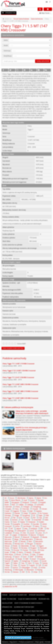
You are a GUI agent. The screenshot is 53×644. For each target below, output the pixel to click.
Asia (6, 500)
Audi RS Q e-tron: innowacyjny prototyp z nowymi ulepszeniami (31, 429)
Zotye (35, 572)
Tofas (15, 565)
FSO (34, 518)
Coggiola (16, 511)
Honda (7, 524)
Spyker (16, 561)
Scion (25, 557)
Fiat (14, 518)
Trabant (32, 565)
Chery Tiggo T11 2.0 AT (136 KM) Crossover (18, 377)
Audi (25, 500)
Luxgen (14, 535)
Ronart (19, 555)
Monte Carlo (19, 544)
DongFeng (26, 515)
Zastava (16, 572)
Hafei (46, 520)
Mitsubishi (39, 542)
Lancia (31, 531)
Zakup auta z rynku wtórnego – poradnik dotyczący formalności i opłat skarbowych (32, 412)
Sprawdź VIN (7, 607)
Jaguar (19, 528)
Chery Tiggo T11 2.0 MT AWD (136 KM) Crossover (20, 384)
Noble (15, 546)
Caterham (8, 507)
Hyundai (36, 524)
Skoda (20, 559)
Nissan (7, 546)
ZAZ (23, 572)
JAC (12, 528)
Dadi (31, 511)
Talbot (15, 563)
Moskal (39, 544)
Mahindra (24, 535)
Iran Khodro (27, 526)
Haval (15, 522)
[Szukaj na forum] (19, 9)
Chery (17, 509)
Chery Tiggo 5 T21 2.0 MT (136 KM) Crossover (19, 371)
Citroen (44, 509)
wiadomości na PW (11, 586)
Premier (25, 550)
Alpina (31, 498)
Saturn (17, 557)
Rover (27, 555)
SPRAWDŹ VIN (10, 13)
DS (34, 515)
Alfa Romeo (22, 498)
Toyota (23, 565)
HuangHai (16, 524)
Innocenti (8, 526)
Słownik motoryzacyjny (24, 607)
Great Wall (37, 520)
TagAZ (7, 563)
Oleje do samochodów (27, 599)
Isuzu (44, 526)
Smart (34, 559)
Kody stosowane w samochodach (28, 603)
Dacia (24, 511)
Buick (7, 505)
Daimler (17, 513)
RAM (14, 552)
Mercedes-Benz (27, 539)
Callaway (30, 505)
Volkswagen (26, 568)
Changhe (8, 509)
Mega (16, 539)
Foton (27, 518)
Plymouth (43, 548)
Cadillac (21, 505)
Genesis (15, 520)
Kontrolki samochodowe (13, 611)
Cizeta (7, 511)
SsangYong (26, 561)
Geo (22, 520)
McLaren (8, 539)
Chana (17, 507)
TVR (40, 565)
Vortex (43, 568)
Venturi (15, 568)
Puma (42, 550)
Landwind (8, 533)
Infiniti (44, 524)
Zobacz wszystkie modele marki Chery (13, 348)
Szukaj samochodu (43, 61)
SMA (27, 559)
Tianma (45, 563)
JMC (42, 528)
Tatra (29, 563)
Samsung (8, 557)
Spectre (8, 561)
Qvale (7, 552)
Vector (7, 568)
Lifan (24, 533)
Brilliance (26, 502)
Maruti (17, 537)
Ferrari (7, 518)
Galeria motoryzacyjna (15, 448)
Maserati (26, 537)
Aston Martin (16, 500)
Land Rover (41, 531)
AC (6, 498)
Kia (48, 528)
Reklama (5, 642)
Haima (7, 522)
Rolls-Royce (9, 555)
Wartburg (8, 570)
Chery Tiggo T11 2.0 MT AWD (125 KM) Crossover (20, 398)
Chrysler (35, 509)
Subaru (36, 561)
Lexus (17, 533)
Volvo (35, 568)
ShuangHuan (10, 559)
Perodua (24, 548)
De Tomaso (44, 513)
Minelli (23, 542)
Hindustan (32, 522)
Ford (20, 518)
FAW (47, 515)
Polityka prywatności (26, 642)
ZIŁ (29, 572)
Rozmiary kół (44, 599)
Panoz (7, 548)
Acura (12, 498)
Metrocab (8, 542)
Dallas (26, 513)
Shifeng (40, 557)
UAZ (46, 565)
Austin (32, 500)
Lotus (40, 533)
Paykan (15, 548)
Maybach (36, 537)
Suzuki (44, 561)
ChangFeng (37, 507)
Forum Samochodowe (21, 19)
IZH (6, 528)
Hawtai (22, 522)
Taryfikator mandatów (12, 615)
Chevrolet (26, 509)
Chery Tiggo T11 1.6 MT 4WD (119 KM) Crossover (20, 391)
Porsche (16, 550)
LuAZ (7, 535)
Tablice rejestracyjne (34, 611)
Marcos (33, 535)
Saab (34, 555)
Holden (41, 522)
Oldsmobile (25, 546)
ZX (42, 572)
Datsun (34, 513)
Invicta (17, 526)
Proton (34, 550)
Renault (37, 552)
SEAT (32, 557)
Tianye (7, 565)
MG (16, 542)
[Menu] (3, 13)
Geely (7, 520)
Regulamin (13, 642)
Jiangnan (34, 528)
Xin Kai (7, 572)
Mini (30, 542)
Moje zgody (39, 642)
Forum (5, 595)
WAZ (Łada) (19, 570)
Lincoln (32, 533)
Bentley (41, 500)
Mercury (39, 539)
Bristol (35, 502)
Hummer (27, 524)
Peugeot (33, 548)
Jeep (26, 528)
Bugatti (43, 502)
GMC (29, 520)
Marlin (42, 535)
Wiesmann (30, 570)
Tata (23, 563)
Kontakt (48, 642)
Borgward (16, 502)
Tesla (37, 563)
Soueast (42, 559)
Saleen (41, 555)
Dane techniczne (37, 19)
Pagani (41, 546)
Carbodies (40, 505)
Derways (8, 515)
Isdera (37, 526)
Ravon (21, 552)
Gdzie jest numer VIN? (18, 595)
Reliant (29, 552)
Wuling (40, 570)
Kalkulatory (7, 603)
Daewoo (39, 511)
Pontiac (8, 550)
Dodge (17, 515)
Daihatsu (8, 513)
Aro (46, 498)
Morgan (30, 544)
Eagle (40, 515)
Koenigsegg (9, 531)
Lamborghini (21, 531)
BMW (7, 502)
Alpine (39, 498)
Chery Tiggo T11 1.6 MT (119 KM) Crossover (19, 364)
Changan (26, 507)
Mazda (45, 537)
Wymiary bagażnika (37, 595)
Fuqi (40, 518)
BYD (14, 505)
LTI (46, 533)
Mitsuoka (8, 544)
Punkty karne (29, 615)
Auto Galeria (42, 615)
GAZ (47, 518)
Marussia (8, 537)
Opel (34, 546)
